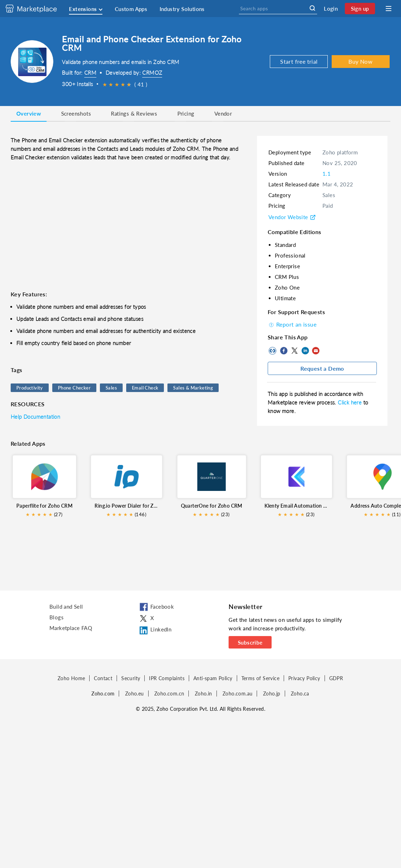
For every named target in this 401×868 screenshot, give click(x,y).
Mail (316, 351)
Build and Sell (66, 607)
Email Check (145, 388)
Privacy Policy (304, 678)
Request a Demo (322, 368)
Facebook (284, 351)
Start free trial (299, 61)
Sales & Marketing (193, 388)
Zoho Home (71, 678)
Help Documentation (35, 417)
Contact (103, 678)
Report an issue (292, 324)
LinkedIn (305, 351)
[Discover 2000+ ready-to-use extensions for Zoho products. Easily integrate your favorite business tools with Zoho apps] (37, 9)
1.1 (327, 174)
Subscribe (250, 642)
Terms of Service (260, 678)
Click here (350, 402)
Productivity (30, 388)
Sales (111, 388)
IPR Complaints (167, 678)
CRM (90, 73)
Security (131, 678)
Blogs (57, 617)
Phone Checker (74, 388)
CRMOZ (152, 73)
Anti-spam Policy (213, 678)
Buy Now (360, 61)
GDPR (336, 678)
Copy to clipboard (273, 351)
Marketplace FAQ (71, 628)
